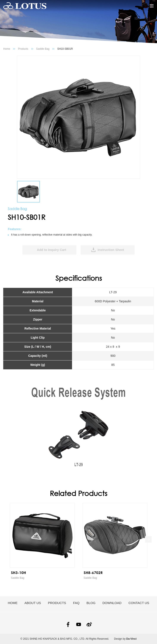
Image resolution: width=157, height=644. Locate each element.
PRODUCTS (57, 603)
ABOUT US (33, 603)
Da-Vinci (132, 639)
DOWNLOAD (112, 603)
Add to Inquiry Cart (52, 250)
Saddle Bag (43, 49)
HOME (13, 603)
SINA (89, 624)
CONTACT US (139, 603)
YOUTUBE (79, 624)
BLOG (91, 603)
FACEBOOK (68, 624)
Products (23, 49)
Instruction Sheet (111, 250)
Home (7, 49)
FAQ (76, 603)
